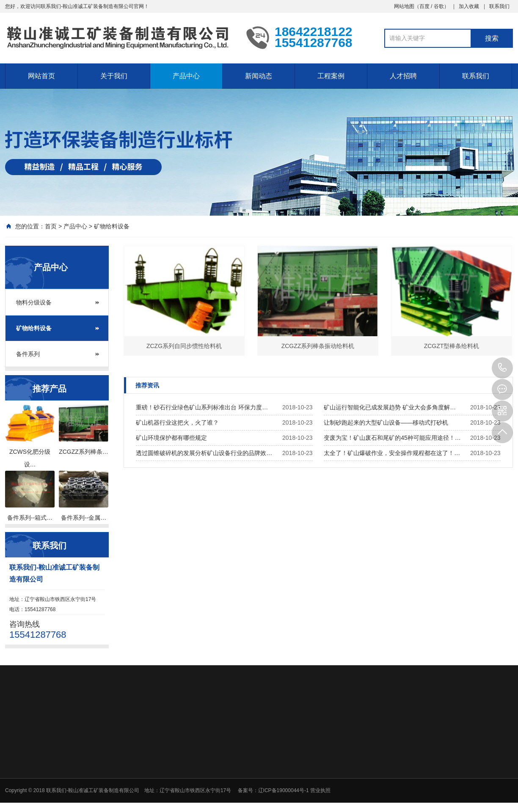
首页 (51, 226)
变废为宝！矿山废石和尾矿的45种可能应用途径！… (392, 438)
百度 (424, 6)
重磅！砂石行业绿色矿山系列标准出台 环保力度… (202, 407)
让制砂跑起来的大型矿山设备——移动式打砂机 (386, 422)
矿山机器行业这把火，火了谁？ (177, 422)
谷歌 (439, 6)
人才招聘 (403, 76)
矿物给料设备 (112, 226)
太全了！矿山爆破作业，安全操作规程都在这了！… (392, 453)
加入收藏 (469, 6)
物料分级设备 (34, 302)
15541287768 (502, 368)
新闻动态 (259, 76)
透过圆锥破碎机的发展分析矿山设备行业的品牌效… (204, 453)
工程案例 (331, 76)
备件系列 (28, 354)
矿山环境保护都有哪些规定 (171, 438)
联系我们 (499, 6)
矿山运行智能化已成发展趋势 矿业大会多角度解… (390, 407)
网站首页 (41, 76)
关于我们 (114, 76)
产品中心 (186, 76)
